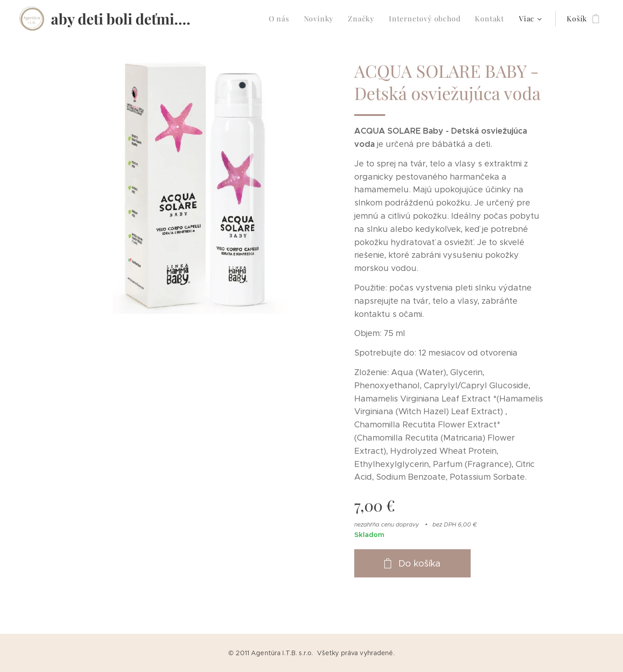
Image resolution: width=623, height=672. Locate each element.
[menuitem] (281, 19)
